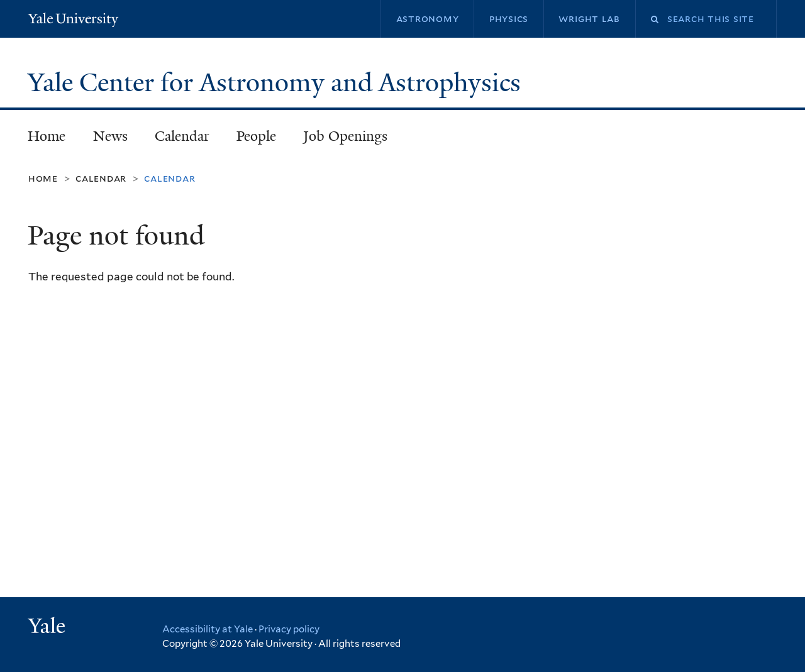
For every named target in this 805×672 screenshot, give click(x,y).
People (256, 136)
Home (47, 136)
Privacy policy (289, 629)
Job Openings (345, 136)
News (110, 136)
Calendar (182, 136)
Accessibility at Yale (208, 629)
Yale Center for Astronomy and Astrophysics (277, 82)
